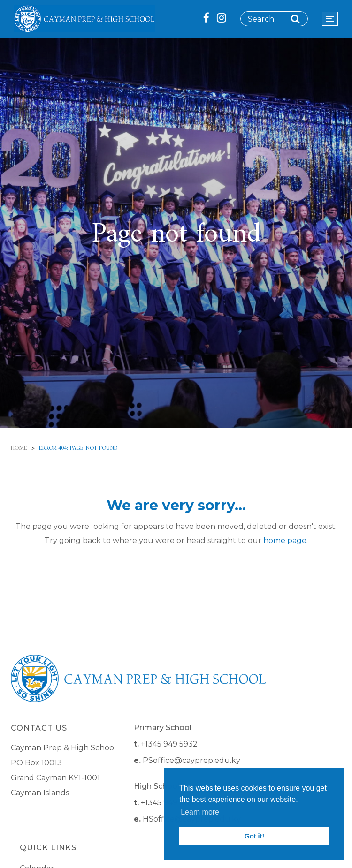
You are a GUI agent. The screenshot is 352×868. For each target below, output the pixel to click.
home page (285, 540)
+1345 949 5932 (169, 744)
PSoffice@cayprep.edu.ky (191, 760)
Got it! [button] (254, 836)
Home (19, 449)
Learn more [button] (200, 812)
